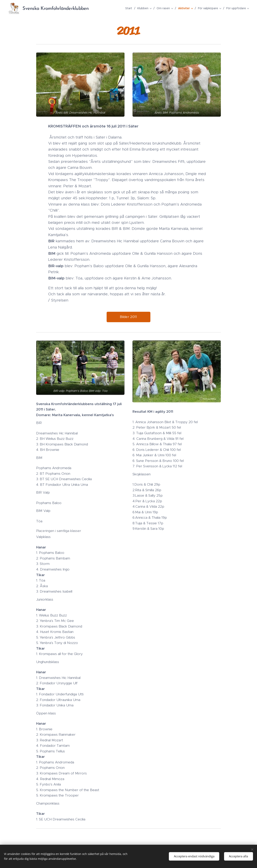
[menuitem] (130, 8)
